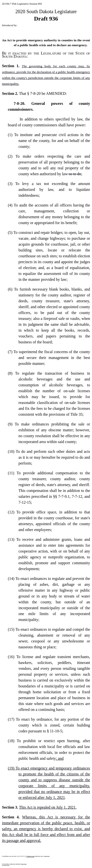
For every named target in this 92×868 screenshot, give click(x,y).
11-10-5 (56, 731)
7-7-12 (77, 496)
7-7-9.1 (64, 496)
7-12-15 (25, 502)
